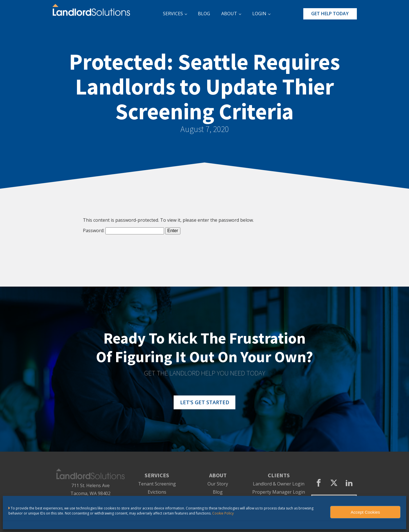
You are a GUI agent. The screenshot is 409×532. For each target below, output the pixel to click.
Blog (218, 492)
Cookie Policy (223, 513)
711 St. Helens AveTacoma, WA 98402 (90, 490)
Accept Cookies (365, 512)
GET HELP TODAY (330, 14)
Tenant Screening (157, 484)
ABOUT (229, 14)
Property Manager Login (279, 492)
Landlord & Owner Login (279, 484)
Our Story (218, 484)
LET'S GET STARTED (205, 402)
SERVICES (173, 14)
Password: (123, 230)
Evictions (157, 492)
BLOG (204, 14)
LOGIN (259, 14)
